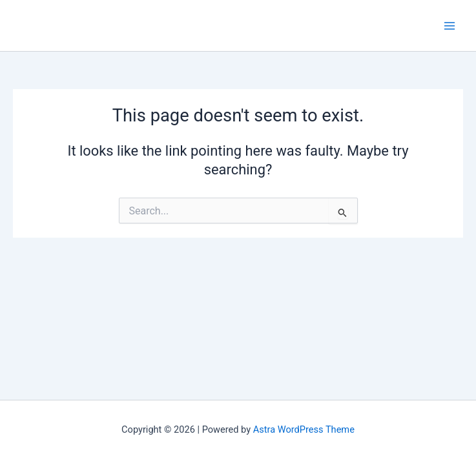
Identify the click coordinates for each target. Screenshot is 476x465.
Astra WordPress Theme (304, 429)
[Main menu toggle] (450, 26)
